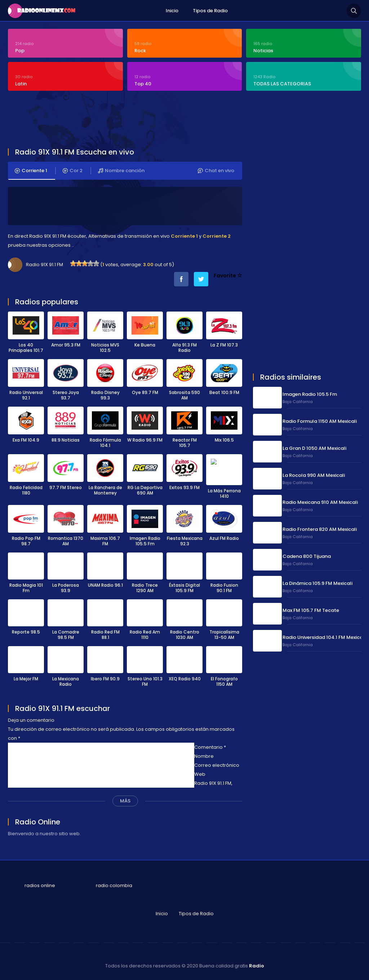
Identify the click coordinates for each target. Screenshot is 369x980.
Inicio (172, 11)
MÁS (125, 797)
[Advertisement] (183, 120)
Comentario (210, 744)
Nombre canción (121, 171)
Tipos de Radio (210, 11)
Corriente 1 (31, 171)
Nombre (204, 753)
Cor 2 (73, 171)
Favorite (228, 276)
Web (200, 771)
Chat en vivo (216, 171)
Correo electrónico (217, 762)
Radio (257, 962)
